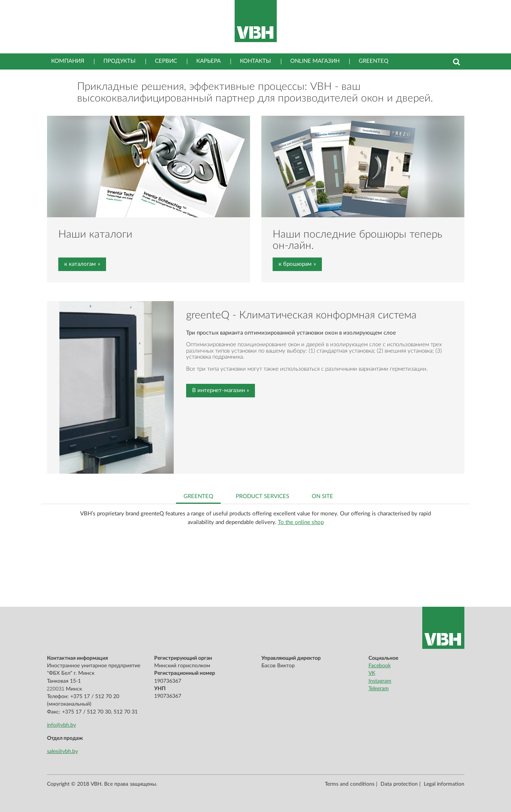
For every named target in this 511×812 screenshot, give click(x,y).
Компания (68, 61)
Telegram (379, 689)
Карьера (208, 61)
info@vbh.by (61, 725)
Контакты (255, 61)
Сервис (166, 61)
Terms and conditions (350, 784)
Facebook (380, 666)
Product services (262, 496)
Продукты (120, 61)
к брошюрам (295, 264)
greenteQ (374, 61)
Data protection (399, 784)
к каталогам (80, 264)
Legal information (444, 784)
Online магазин (315, 61)
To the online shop (301, 522)
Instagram (380, 681)
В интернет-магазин (218, 390)
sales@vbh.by (62, 751)
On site (322, 496)
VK (372, 673)
